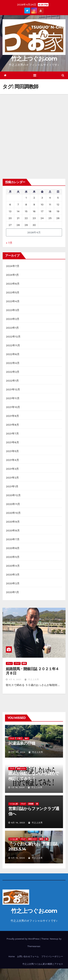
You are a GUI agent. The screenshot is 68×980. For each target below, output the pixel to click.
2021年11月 (13, 398)
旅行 (27, 738)
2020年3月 (13, 575)
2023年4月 (13, 301)
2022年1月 (12, 381)
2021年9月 (12, 416)
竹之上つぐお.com (34, 59)
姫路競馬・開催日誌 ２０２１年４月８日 (32, 671)
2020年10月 (13, 513)
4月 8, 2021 (15, 679)
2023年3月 (13, 310)
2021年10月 (13, 407)
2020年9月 (13, 522)
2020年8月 (13, 531)
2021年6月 (12, 442)
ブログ (17, 663)
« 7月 (9, 243)
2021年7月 (12, 434)
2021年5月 (12, 451)
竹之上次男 (32, 679)
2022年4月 (13, 363)
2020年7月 (13, 539)
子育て (20, 738)
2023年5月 (13, 292)
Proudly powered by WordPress (23, 939)
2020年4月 (13, 566)
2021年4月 (12, 460)
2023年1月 (12, 328)
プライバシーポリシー (52, 956)
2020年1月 (12, 592)
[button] (63, 75)
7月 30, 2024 (18, 752)
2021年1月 (12, 486)
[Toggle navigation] (35, 75)
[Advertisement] (34, 130)
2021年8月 (12, 425)
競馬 (24, 663)
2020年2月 (13, 583)
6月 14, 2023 (18, 823)
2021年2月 (12, 478)
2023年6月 (13, 284)
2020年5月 (13, 557)
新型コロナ (21, 769)
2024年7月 (13, 266)
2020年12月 (13, 495)
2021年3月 (12, 469)
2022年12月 (13, 337)
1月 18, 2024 (18, 787)
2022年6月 (13, 354)
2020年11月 (13, 504)
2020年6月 (13, 548)
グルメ (9, 663)
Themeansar (34, 946)
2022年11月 (13, 345)
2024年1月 (12, 275)
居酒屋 (31, 804)
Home (12, 956)
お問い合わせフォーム (28, 956)
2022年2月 (13, 372)
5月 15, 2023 (18, 858)
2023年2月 (13, 319)
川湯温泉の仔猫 (22, 743)
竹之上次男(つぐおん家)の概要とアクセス (43, 964)
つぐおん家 (13, 804)
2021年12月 (13, 389)
